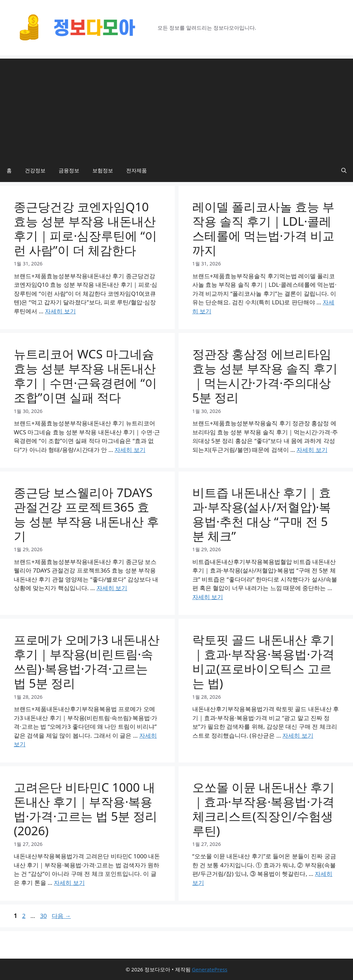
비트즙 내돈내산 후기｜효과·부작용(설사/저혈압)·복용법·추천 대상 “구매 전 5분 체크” (262, 514)
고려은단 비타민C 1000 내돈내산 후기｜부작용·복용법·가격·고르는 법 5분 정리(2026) (85, 809)
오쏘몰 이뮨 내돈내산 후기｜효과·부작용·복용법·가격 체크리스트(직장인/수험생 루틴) (263, 809)
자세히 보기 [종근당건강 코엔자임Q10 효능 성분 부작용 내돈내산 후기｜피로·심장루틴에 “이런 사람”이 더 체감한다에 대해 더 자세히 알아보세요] (60, 311)
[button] (344, 170)
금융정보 (69, 170)
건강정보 (35, 170)
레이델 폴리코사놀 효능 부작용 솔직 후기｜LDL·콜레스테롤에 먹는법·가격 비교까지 (264, 228)
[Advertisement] (176, 107)
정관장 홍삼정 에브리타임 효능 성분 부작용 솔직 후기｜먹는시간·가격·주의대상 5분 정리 (265, 376)
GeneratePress (209, 969)
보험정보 (103, 170)
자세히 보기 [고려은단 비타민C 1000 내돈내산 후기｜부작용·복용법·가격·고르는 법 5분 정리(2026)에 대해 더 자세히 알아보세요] (69, 883)
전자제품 (137, 170)
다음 (61, 916)
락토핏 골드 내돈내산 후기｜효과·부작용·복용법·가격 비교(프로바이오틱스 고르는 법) (263, 661)
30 (43, 916)
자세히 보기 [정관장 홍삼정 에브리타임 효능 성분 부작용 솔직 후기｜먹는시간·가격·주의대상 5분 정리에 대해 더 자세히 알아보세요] (312, 450)
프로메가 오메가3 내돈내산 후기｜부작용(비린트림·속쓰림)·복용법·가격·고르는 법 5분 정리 (87, 661)
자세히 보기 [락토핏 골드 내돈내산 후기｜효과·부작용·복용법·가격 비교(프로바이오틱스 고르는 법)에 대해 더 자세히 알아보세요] (298, 735)
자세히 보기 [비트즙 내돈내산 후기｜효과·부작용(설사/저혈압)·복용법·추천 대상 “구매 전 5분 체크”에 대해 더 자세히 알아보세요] (208, 597)
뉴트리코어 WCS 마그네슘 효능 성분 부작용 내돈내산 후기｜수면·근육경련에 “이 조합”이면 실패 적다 (85, 376)
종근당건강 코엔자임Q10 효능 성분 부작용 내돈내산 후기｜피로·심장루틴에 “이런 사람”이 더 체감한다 (85, 228)
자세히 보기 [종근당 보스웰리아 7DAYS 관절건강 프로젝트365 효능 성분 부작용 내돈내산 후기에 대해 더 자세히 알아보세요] (112, 588)
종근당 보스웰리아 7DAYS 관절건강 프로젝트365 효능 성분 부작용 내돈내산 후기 (86, 514)
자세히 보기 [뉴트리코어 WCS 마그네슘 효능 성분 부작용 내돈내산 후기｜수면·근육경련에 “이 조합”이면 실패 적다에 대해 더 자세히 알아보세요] (130, 450)
